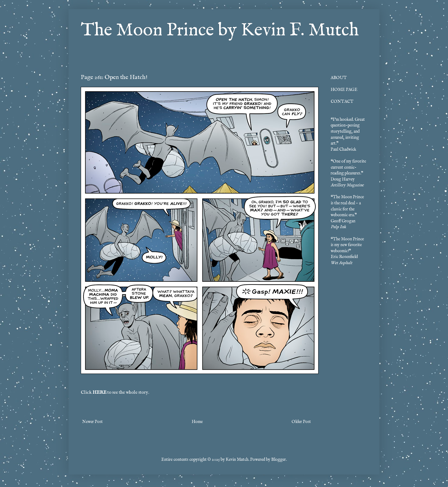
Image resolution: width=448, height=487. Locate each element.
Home (197, 422)
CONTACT (342, 102)
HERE (100, 392)
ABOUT (339, 78)
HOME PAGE (344, 90)
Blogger (279, 460)
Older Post (301, 422)
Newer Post (92, 422)
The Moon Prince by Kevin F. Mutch (220, 30)
